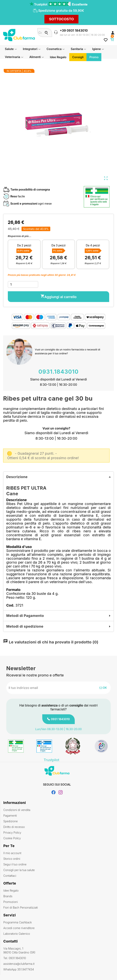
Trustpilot (51, 760)
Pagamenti (10, 816)
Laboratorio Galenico (17, 934)
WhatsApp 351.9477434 (19, 969)
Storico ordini (12, 859)
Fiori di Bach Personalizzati (21, 907)
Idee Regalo (11, 890)
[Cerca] (46, 33)
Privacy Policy (12, 833)
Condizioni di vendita (17, 810)
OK (103, 688)
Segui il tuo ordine (15, 864)
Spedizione (11, 821)
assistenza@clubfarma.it (19, 964)
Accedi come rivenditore (19, 928)
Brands (8, 896)
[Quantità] (23, 284)
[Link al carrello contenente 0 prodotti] (112, 39)
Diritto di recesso (14, 827)
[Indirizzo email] (46, 688)
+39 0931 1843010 (74, 30)
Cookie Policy (12, 838)
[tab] (58, 477)
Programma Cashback (18, 922)
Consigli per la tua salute (19, 870)
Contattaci (10, 876)
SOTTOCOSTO (62, 19)
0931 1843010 (60, 719)
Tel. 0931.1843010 (15, 958)
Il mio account (12, 853)
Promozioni (11, 902)
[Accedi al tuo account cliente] (113, 33)
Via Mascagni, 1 (59, 951)
